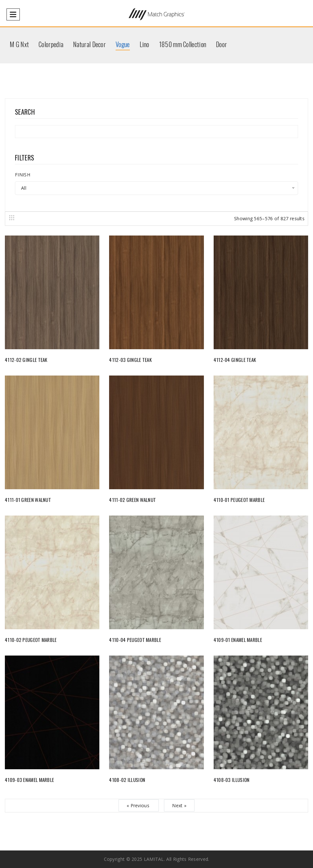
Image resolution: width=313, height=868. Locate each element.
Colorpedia (51, 44)
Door (221, 44)
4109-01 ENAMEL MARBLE (238, 640)
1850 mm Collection (183, 44)
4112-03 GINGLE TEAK (130, 360)
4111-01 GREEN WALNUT (28, 500)
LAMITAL (154, 859)
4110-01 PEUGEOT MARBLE (239, 500)
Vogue (123, 44)
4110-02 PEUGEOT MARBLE (31, 640)
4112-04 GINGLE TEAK (235, 360)
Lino (144, 44)
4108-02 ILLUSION (127, 780)
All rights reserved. (188, 859)
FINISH (23, 175)
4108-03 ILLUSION (232, 780)
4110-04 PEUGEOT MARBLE (135, 640)
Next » (179, 805)
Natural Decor (89, 44)
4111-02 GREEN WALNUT (132, 500)
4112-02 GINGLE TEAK (26, 360)
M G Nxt (19, 44)
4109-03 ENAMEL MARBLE (29, 780)
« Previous (139, 805)
